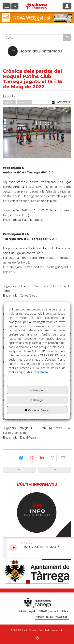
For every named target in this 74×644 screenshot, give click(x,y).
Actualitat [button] (24, 103)
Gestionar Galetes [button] (37, 410)
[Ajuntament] (37, 572)
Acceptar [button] (37, 390)
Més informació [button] (37, 372)
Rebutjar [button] (37, 400)
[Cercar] (67, 38)
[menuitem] (27, 611)
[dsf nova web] (37, 18)
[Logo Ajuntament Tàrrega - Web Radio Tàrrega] (37, 603)
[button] (15, 6)
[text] (33, 38)
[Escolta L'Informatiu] (37, 51)
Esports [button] (9, 103)
